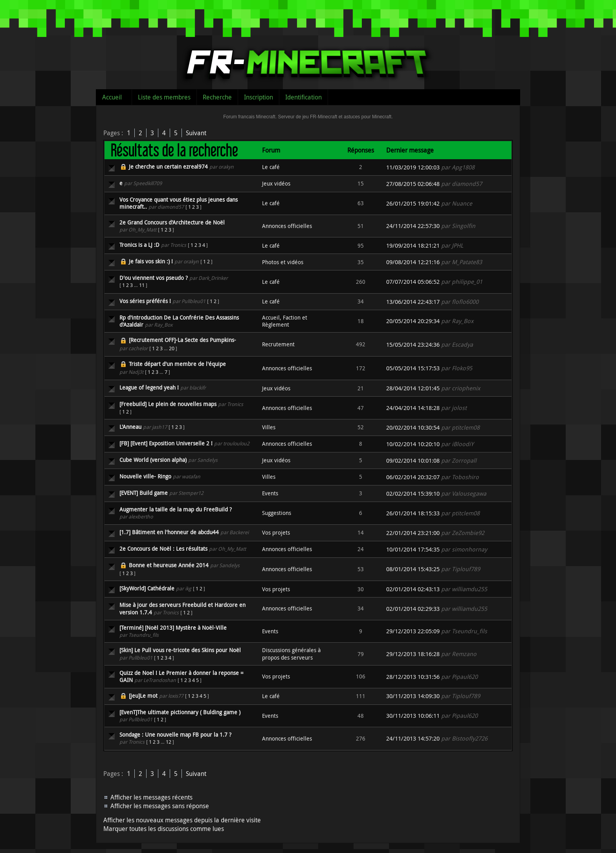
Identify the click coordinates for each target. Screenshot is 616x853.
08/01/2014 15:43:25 (413, 569)
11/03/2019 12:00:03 (413, 167)
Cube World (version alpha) (153, 460)
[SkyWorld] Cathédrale (147, 588)
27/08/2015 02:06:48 (413, 184)
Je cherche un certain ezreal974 (168, 166)
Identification (303, 97)
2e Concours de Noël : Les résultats (163, 549)
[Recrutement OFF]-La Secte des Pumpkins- (182, 340)
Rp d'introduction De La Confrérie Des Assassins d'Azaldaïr (179, 321)
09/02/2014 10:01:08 (413, 461)
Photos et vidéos (283, 262)
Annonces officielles (287, 226)
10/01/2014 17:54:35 (413, 549)
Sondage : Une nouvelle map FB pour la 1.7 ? (175, 734)
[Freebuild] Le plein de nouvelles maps (168, 404)
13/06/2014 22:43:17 (413, 302)
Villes (269, 427)
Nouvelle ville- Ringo (145, 476)
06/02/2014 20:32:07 (413, 477)
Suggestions (277, 513)
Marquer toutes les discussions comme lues (164, 829)
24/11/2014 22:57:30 (413, 226)
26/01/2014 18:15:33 (413, 513)
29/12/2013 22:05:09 (413, 631)
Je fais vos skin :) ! (151, 261)
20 (172, 348)
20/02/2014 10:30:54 (413, 427)
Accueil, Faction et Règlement (285, 321)
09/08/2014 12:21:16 (413, 262)
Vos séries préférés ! (145, 301)
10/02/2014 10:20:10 (413, 444)
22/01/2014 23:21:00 (413, 533)
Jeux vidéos (276, 183)
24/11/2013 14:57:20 (413, 738)
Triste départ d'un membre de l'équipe (177, 364)
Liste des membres (164, 97)
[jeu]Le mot (143, 696)
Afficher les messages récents (151, 797)
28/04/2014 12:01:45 (413, 388)
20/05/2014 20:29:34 (413, 321)
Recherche (217, 97)
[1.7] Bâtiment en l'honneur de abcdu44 (169, 532)
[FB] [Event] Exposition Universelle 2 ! (166, 443)
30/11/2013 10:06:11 (413, 716)
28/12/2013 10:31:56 (413, 677)
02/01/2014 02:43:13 (413, 589)
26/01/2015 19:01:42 (413, 203)
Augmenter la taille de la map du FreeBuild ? (176, 509)
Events (270, 493)
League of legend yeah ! (149, 387)
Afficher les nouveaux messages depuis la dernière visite (182, 820)
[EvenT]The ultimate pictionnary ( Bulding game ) (180, 712)
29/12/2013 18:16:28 (413, 654)
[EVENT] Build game (144, 493)
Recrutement (278, 344)
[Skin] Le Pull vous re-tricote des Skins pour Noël (180, 650)
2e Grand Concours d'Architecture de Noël (172, 222)
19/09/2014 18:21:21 (413, 245)
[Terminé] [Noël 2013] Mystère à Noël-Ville (173, 628)
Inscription (258, 97)
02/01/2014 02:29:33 (413, 609)
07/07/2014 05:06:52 (413, 282)
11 (142, 285)
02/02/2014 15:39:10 (413, 494)
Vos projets (276, 532)
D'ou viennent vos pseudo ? (154, 278)
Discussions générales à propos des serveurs (291, 654)
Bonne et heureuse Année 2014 (169, 565)
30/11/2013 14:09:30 (413, 696)
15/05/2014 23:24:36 (413, 345)
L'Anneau (130, 427)
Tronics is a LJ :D (139, 245)
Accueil (112, 97)
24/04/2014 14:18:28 (413, 408)
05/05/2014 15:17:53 (413, 368)
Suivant (196, 133)
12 (169, 742)
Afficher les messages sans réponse (160, 806)
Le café (271, 167)
